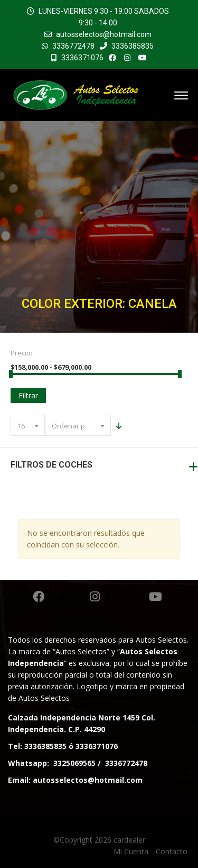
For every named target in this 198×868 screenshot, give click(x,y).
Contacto (172, 851)
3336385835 (127, 46)
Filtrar (28, 395)
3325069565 (74, 763)
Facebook (39, 597)
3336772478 (73, 46)
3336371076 (77, 58)
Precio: (21, 353)
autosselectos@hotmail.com (104, 34)
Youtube (155, 597)
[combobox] (28, 425)
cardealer (129, 840)
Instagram (95, 597)
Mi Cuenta (131, 851)
